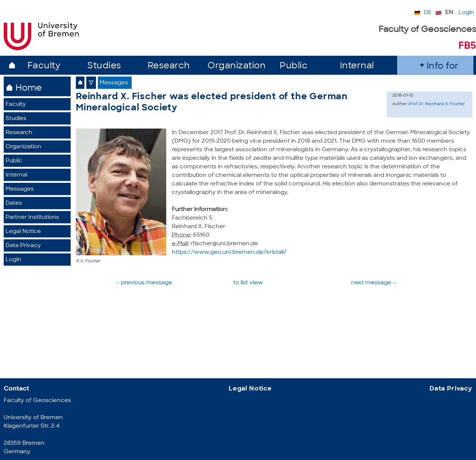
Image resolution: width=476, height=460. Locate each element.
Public (294, 66)
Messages (20, 189)
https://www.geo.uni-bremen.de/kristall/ (229, 252)
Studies (104, 66)
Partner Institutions (32, 218)
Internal (357, 66)
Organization (237, 66)
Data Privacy (23, 246)
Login (466, 13)
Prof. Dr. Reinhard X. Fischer (437, 104)
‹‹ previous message (145, 283)
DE (428, 13)
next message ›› (374, 283)
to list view (248, 283)
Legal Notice (23, 232)
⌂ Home (24, 89)
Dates (14, 203)
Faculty (44, 66)
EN (449, 13)
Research (169, 66)
